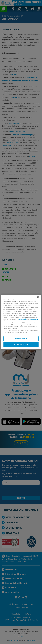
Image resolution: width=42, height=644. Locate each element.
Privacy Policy (34, 319)
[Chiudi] (38, 297)
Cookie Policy (23, 319)
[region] (21, 322)
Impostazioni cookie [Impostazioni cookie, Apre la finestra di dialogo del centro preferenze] (21, 339)
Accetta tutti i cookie (21, 344)
